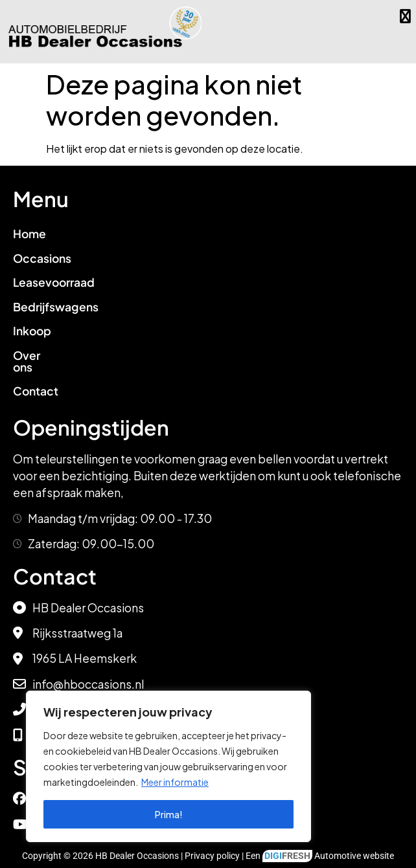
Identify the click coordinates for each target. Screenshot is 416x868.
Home (29, 234)
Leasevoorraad (54, 282)
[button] (406, 16)
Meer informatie (175, 782)
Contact (36, 380)
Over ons (37, 355)
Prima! (169, 814)
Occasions (42, 258)
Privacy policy (212, 844)
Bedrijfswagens (56, 307)
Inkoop (32, 331)
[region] (168, 766)
